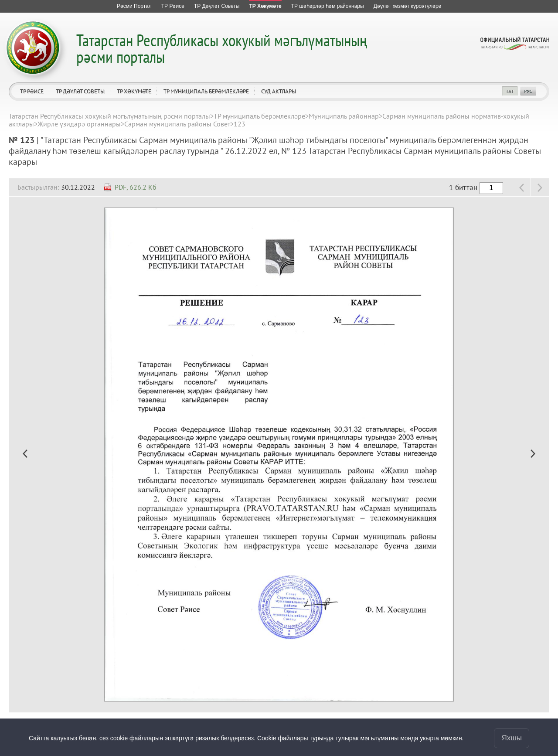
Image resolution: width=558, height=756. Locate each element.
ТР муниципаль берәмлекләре (206, 91)
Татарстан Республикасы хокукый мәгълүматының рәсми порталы (222, 48)
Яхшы (512, 738)
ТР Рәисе (32, 91)
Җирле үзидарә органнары (79, 124)
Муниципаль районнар (344, 116)
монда (409, 738)
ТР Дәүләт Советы (80, 91)
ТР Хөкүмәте (134, 91)
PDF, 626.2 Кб (136, 187)
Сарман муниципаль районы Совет (177, 124)
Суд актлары (279, 91)
